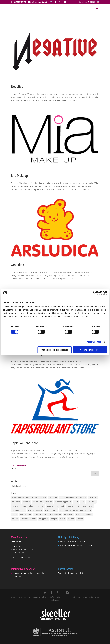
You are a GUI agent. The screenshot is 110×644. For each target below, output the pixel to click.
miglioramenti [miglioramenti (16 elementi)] (85, 510)
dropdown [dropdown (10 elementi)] (26, 502)
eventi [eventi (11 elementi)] (76, 502)
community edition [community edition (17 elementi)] (67, 497)
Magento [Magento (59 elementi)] (50, 506)
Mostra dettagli (94, 342)
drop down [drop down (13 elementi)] (16, 502)
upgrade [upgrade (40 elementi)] (71, 519)
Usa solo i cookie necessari (55, 350)
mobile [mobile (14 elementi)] (15, 515)
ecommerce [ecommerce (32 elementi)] (37, 502)
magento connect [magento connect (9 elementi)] (19, 510)
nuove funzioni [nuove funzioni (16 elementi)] (56, 515)
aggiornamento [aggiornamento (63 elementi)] (18, 497)
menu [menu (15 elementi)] (75, 510)
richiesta (55, 600)
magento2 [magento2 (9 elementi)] (71, 506)
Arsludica (17, 265)
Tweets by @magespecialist (71, 573)
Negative (17, 86)
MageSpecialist (39, 597)
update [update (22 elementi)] (62, 519)
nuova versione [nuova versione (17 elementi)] (26, 515)
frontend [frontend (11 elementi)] (15, 506)
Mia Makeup (19, 176)
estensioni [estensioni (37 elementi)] (48, 502)
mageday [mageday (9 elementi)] (41, 506)
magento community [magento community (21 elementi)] (85, 506)
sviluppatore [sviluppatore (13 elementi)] (44, 519)
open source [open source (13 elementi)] (68, 515)
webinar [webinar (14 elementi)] (80, 519)
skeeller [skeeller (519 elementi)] (33, 519)
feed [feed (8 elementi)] (83, 502)
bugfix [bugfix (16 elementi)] (35, 497)
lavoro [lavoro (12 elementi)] (24, 506)
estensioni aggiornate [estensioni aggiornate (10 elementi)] (63, 502)
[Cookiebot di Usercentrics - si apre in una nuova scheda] (95, 293)
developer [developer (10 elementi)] (93, 497)
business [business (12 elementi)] (43, 497)
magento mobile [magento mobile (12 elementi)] (51, 510)
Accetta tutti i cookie (90, 350)
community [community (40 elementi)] (53, 497)
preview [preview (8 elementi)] (15, 519)
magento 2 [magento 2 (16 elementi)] (60, 506)
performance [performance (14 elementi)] (87, 515)
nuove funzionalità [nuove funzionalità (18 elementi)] (41, 515)
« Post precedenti (19, 466)
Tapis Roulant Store (24, 443)
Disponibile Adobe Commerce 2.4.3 (76, 545)
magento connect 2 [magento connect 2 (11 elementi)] (35, 510)
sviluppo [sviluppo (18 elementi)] (54, 519)
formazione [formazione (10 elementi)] (91, 502)
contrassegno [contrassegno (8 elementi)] (81, 497)
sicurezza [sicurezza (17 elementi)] (24, 519)
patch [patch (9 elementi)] (78, 515)
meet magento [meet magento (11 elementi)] (65, 510)
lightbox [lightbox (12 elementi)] (31, 506)
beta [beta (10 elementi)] (28, 497)
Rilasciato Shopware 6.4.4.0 (72, 541)
